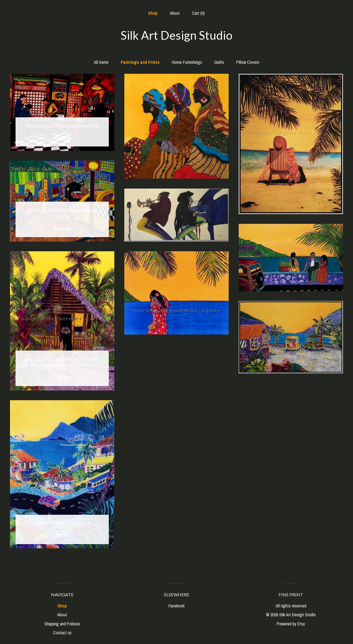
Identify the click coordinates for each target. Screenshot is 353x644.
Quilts (219, 62)
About (175, 13)
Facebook (176, 606)
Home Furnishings (187, 62)
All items (101, 62)
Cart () (198, 13)
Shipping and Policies (62, 624)
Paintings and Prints (140, 62)
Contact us (62, 633)
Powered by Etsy (291, 624)
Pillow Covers (248, 62)
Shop (153, 13)
